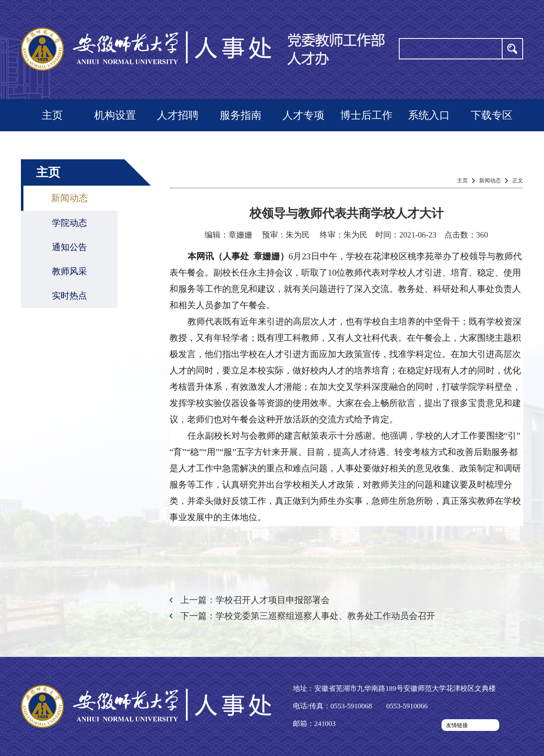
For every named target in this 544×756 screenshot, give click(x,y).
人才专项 (303, 115)
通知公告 (69, 247)
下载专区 (492, 115)
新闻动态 (69, 198)
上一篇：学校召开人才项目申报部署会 (255, 600)
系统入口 (429, 115)
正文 (518, 180)
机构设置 (115, 115)
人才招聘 (178, 115)
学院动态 (69, 223)
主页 (52, 115)
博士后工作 (366, 115)
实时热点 (69, 296)
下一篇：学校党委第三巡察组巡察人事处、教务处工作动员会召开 (308, 616)
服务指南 (241, 115)
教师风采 (69, 271)
